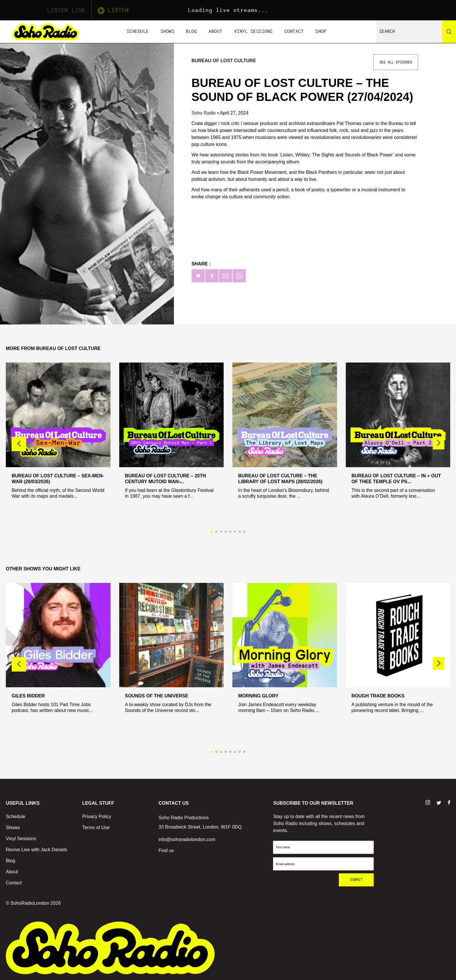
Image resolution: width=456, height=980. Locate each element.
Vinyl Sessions (253, 32)
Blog (191, 32)
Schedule (138, 32)
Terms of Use (96, 828)
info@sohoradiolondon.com (187, 839)
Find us (166, 850)
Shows (168, 32)
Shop (321, 32)
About (215, 32)
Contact (294, 32)
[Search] (449, 32)
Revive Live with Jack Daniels (36, 850)
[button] (439, 443)
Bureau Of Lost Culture (224, 61)
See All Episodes (396, 62)
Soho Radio (204, 113)
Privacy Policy (97, 816)
